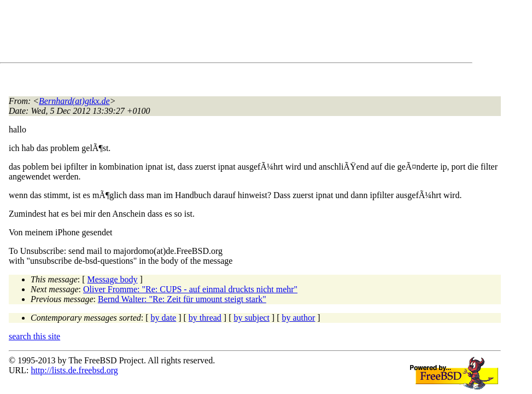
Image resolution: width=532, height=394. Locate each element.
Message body (113, 279)
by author (298, 318)
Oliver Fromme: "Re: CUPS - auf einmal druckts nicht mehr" (190, 289)
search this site (34, 336)
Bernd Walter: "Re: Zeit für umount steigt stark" (182, 299)
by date (164, 318)
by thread (205, 318)
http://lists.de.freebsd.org (74, 370)
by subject (252, 318)
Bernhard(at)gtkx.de (74, 101)
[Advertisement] (208, 33)
